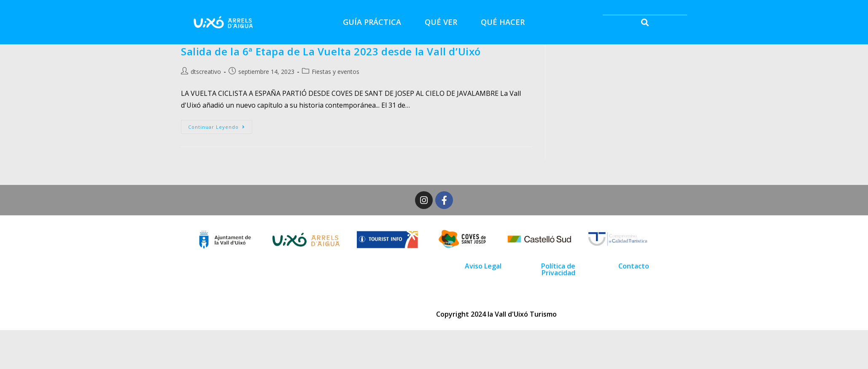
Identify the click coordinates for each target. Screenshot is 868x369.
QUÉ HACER (503, 22)
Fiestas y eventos (336, 72)
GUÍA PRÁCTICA (372, 22)
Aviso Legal (483, 266)
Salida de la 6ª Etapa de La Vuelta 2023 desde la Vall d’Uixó (331, 51)
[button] (645, 22)
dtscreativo (206, 72)
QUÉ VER (441, 22)
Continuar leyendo (220, 125)
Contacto (634, 266)
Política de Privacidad (558, 269)
